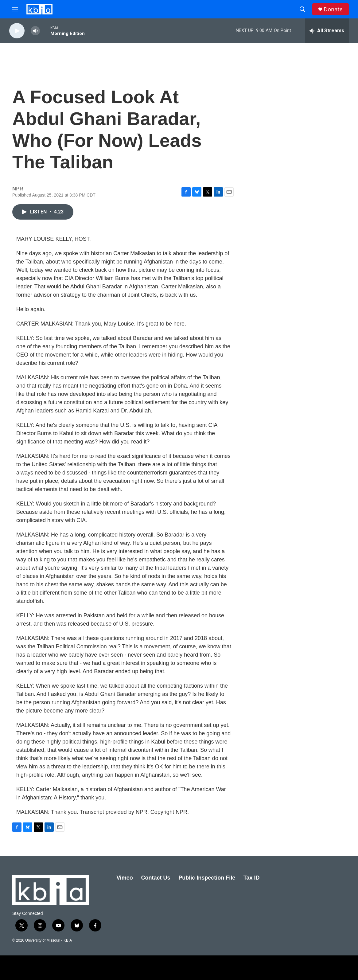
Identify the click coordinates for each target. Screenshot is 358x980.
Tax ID (252, 878)
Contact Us (156, 878)
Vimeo (125, 878)
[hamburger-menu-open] (15, 9)
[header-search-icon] (302, 9)
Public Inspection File (207, 878)
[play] (17, 31)
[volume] (35, 31)
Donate (333, 9)
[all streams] (327, 31)
